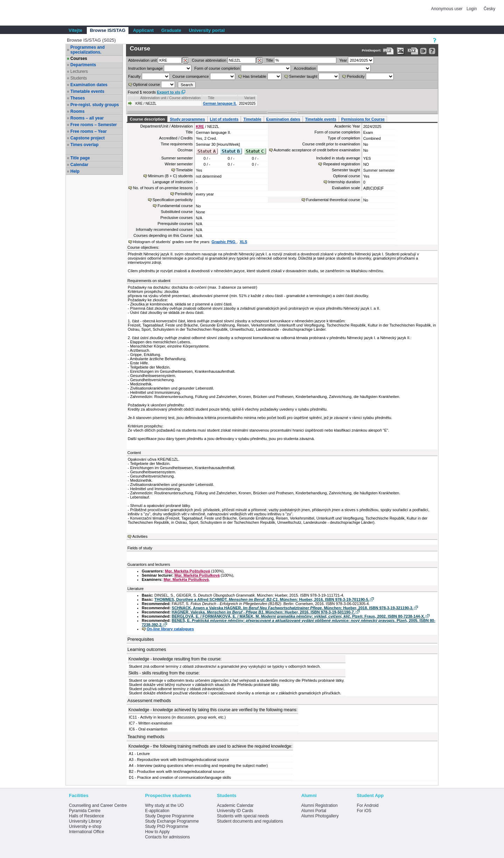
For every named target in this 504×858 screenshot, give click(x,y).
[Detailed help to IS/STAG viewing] (432, 51)
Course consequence (191, 76)
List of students (224, 119)
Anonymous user (447, 9)
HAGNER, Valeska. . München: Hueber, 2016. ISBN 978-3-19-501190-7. (263, 612)
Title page (80, 158)
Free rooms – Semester (94, 125)
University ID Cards (235, 811)
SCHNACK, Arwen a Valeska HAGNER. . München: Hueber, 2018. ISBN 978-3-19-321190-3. (293, 608)
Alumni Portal (314, 811)
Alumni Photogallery (320, 816)
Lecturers (79, 71)
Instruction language (145, 68)
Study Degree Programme (169, 816)
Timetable (252, 119)
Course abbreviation (209, 60)
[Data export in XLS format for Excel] (401, 51)
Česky (489, 9)
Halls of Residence (86, 816)
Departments (83, 65)
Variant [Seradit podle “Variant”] (250, 98)
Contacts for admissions (167, 837)
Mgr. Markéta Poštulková (187, 571)
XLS (243, 242)
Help (75, 171)
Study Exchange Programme (172, 821)
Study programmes (187, 119)
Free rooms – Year (89, 131)
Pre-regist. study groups (95, 105)
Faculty (134, 76)
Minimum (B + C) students (170, 176)
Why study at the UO (164, 805)
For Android (367, 805)
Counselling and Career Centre (98, 805)
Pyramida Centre (85, 811)
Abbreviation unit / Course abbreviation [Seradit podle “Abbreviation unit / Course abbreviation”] (170, 98)
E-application (157, 811)
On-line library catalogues (170, 629)
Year (343, 60)
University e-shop (85, 826)
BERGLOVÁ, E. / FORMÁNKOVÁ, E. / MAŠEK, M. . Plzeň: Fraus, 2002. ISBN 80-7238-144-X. (298, 616)
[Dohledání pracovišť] (185, 61)
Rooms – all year (87, 118)
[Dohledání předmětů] (260, 61)
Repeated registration (341, 164)
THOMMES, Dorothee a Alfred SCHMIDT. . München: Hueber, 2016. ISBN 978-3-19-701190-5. (262, 599)
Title (269, 60)
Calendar (79, 165)
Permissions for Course (363, 119)
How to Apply (157, 832)
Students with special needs (243, 816)
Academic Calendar (235, 805)
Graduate (171, 30)
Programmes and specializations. (87, 50)
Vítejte (75, 30)
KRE (200, 126)
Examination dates (89, 85)
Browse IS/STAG (108, 30)
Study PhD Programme (166, 826)
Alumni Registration (320, 805)
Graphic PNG (224, 242)
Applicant (143, 30)
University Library (85, 821)
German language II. (220, 104)
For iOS (364, 811)
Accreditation (305, 68)
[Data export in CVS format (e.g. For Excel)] (413, 51)
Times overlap (84, 145)
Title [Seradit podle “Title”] (211, 98)
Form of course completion (217, 68)
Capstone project (87, 138)
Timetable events (87, 91)
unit (142, 60)
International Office (87, 832)
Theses (78, 98)
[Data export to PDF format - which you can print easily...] (388, 51)
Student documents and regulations (250, 821)
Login (472, 9)
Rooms (78, 111)
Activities (140, 536)
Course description (147, 119)
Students (79, 78)
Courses (79, 59)
